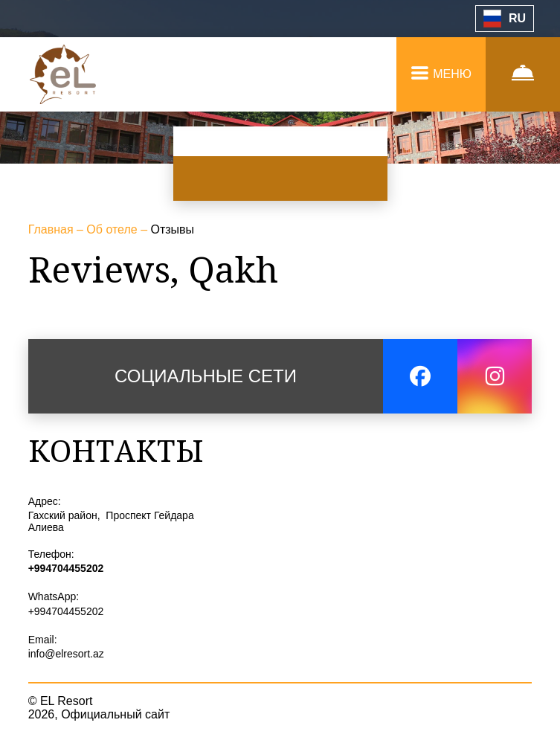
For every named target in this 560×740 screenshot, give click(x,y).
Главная (52, 229)
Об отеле (113, 229)
